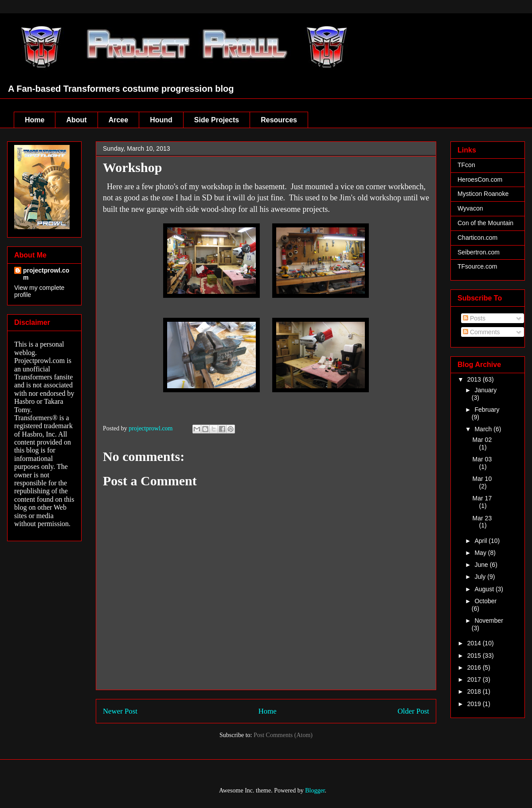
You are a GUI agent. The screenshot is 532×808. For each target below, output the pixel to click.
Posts (474, 318)
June (482, 565)
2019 (475, 704)
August (485, 589)
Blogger (315, 790)
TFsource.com (477, 266)
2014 (475, 643)
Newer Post (120, 711)
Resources (279, 120)
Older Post (413, 711)
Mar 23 (482, 518)
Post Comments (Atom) (283, 735)
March (484, 429)
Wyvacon (470, 208)
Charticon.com (477, 238)
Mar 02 (482, 440)
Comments (481, 332)
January (485, 390)
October (485, 601)
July (481, 577)
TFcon (466, 165)
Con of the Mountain (485, 223)
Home (35, 120)
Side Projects (217, 120)
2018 (475, 691)
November (489, 621)
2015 (475, 656)
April (481, 541)
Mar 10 (482, 479)
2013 (475, 379)
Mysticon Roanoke (483, 194)
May (481, 553)
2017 (475, 679)
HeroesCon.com (480, 180)
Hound (161, 120)
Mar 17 (482, 498)
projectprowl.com (46, 274)
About (76, 120)
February (487, 410)
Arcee (118, 120)
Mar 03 (482, 459)
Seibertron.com (479, 252)
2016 (475, 667)
